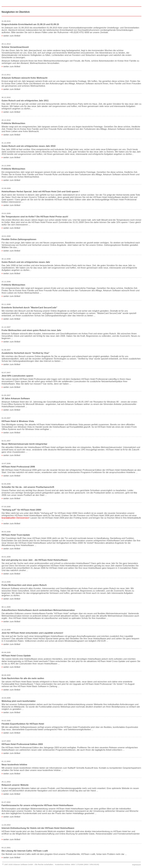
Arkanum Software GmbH (23, 864)
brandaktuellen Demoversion (15, 518)
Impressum (136, 865)
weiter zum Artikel (11, 36)
